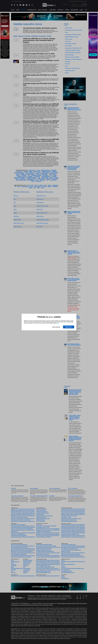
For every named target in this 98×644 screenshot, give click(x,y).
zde (58, 323)
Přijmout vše (69, 327)
